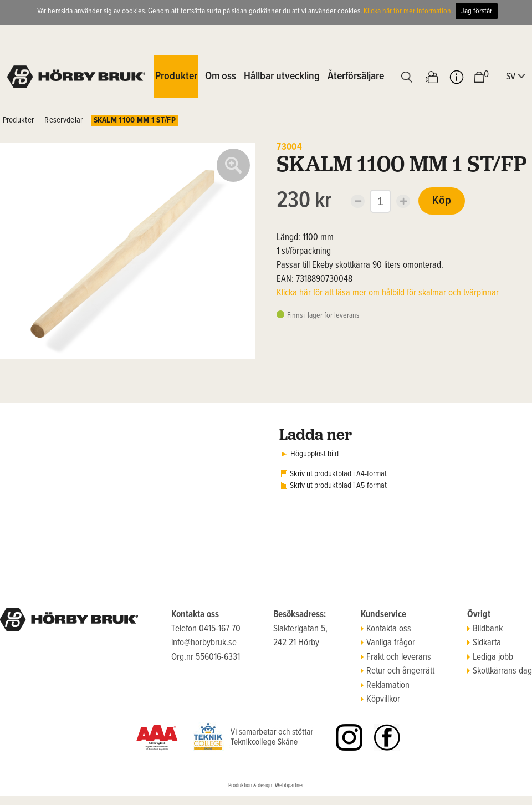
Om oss (221, 77)
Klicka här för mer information (407, 11)
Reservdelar (63, 120)
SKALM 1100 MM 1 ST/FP (135, 120)
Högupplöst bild (314, 454)
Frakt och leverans (396, 658)
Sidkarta (484, 643)
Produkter (19, 120)
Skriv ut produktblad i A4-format (338, 474)
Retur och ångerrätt (398, 671)
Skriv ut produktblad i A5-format (338, 486)
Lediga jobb (490, 658)
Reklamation (385, 686)
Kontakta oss (386, 629)
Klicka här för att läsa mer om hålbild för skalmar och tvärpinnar (388, 293)
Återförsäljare (356, 77)
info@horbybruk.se (204, 643)
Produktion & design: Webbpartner (266, 786)
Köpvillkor (380, 700)
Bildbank (485, 629)
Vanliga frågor (388, 643)
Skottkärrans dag (500, 671)
